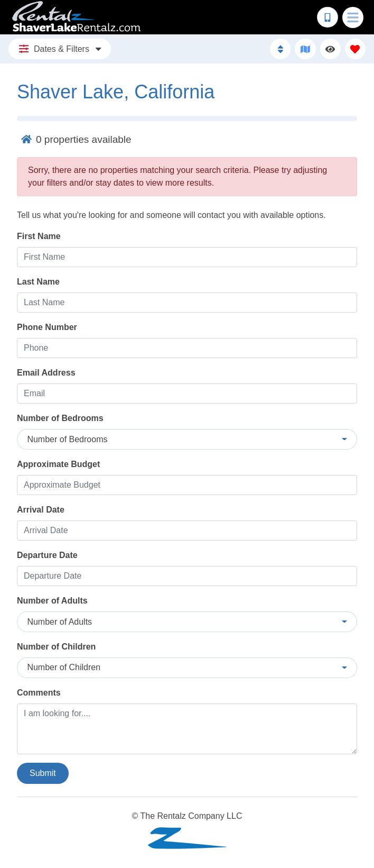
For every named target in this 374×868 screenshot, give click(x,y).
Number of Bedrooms (60, 418)
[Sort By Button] (280, 49)
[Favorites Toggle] (355, 49)
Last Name (38, 282)
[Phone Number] (328, 17)
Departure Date (47, 555)
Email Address (46, 373)
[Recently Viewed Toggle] (330, 49)
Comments (39, 693)
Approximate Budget (58, 464)
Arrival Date (41, 510)
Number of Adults (52, 601)
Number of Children (56, 647)
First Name (39, 236)
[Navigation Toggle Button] (353, 17)
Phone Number (47, 327)
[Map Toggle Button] (305, 49)
